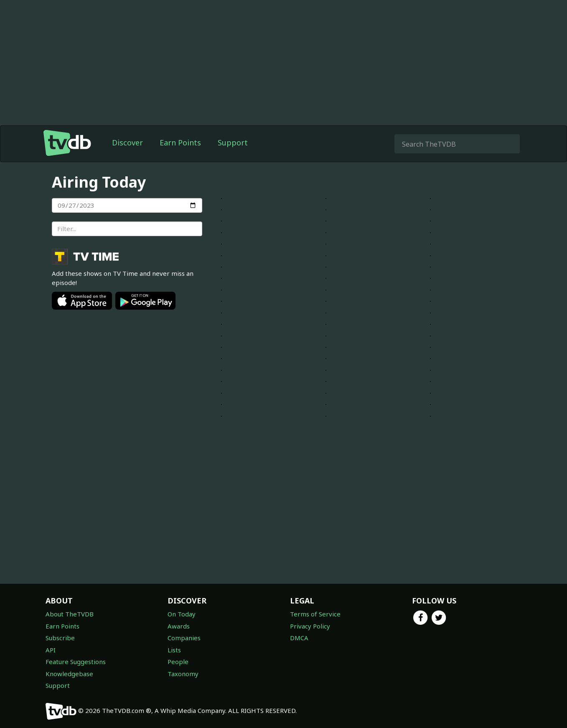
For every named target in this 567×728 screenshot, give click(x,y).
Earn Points (180, 143)
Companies (184, 638)
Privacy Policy (310, 626)
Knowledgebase (69, 674)
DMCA (299, 638)
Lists (174, 650)
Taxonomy (183, 674)
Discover (127, 143)
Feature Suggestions (76, 662)
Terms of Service (315, 614)
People (178, 662)
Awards (179, 626)
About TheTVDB (70, 614)
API (51, 650)
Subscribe (60, 638)
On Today (182, 614)
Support (233, 143)
